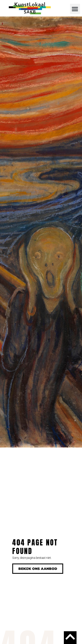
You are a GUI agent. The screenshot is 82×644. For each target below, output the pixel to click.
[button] (75, 9)
